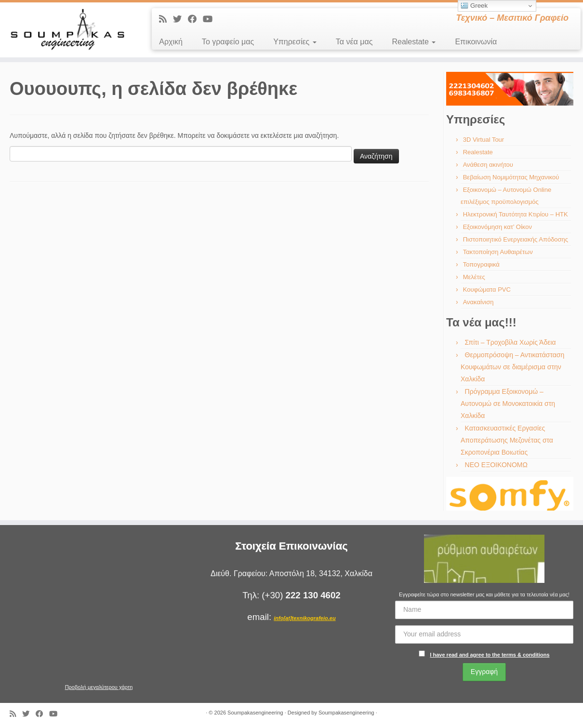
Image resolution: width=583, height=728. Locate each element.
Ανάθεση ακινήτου (488, 165)
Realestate (414, 42)
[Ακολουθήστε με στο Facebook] (195, 19)
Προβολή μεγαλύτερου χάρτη (99, 687)
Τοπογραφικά (481, 264)
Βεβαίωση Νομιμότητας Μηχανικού (511, 177)
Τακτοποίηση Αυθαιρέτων (498, 252)
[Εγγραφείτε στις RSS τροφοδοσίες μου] (166, 19)
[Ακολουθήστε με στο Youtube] (211, 19)
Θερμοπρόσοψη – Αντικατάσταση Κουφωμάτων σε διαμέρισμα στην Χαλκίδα (512, 367)
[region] (510, 89)
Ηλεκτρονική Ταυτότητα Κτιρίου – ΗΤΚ (516, 214)
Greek (474, 6)
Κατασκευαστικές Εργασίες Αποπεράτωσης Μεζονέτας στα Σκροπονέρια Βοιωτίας (507, 440)
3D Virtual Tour (484, 140)
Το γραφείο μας (228, 42)
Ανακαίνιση (478, 302)
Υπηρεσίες (295, 42)
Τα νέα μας (354, 42)
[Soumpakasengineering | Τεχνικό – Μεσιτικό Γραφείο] (67, 30)
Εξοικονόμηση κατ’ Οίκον (497, 227)
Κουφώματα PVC (487, 290)
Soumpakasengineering (255, 713)
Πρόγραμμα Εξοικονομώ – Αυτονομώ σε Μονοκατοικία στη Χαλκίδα (508, 404)
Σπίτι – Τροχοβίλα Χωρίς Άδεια (510, 342)
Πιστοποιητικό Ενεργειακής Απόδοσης (516, 239)
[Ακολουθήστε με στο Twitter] (180, 19)
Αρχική (171, 42)
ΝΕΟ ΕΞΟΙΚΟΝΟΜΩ (496, 465)
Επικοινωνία (476, 42)
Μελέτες (474, 277)
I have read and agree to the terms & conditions (490, 655)
